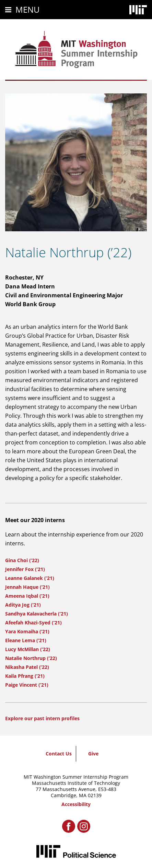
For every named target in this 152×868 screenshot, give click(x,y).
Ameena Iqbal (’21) (27, 596)
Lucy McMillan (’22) (28, 649)
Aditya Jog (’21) (23, 605)
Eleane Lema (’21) (26, 640)
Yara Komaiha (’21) (27, 631)
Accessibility (76, 804)
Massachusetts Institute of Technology (76, 783)
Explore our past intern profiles (42, 718)
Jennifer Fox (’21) (25, 569)
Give (93, 754)
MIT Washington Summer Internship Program (76, 777)
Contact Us (59, 754)
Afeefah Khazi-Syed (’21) (33, 623)
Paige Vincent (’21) (27, 685)
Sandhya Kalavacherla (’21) (37, 614)
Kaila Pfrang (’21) (25, 676)
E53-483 (107, 789)
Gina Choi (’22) (22, 560)
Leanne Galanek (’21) (30, 578)
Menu (28, 9)
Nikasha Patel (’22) (27, 667)
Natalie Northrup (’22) (31, 658)
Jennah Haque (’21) (27, 587)
